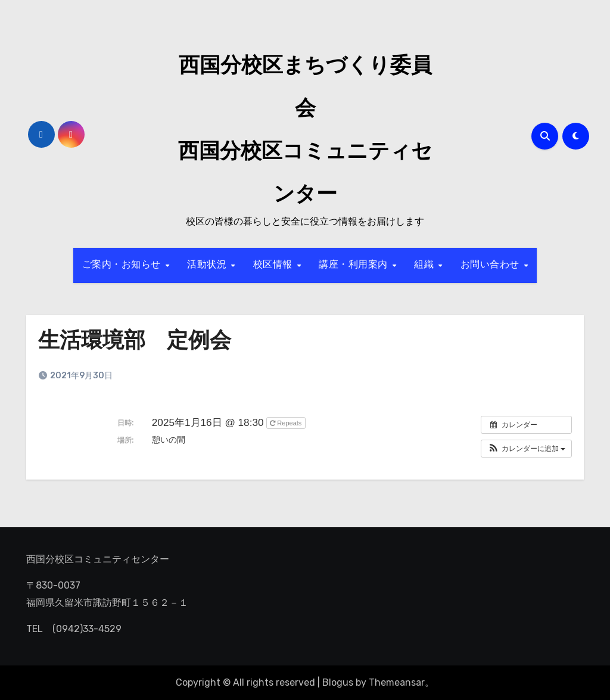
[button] (526, 449)
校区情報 (275, 265)
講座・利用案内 (355, 265)
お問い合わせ (492, 265)
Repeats (287, 423)
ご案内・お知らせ (123, 265)
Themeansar (397, 682)
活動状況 (208, 265)
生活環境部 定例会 (140, 342)
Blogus (338, 682)
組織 (426, 265)
